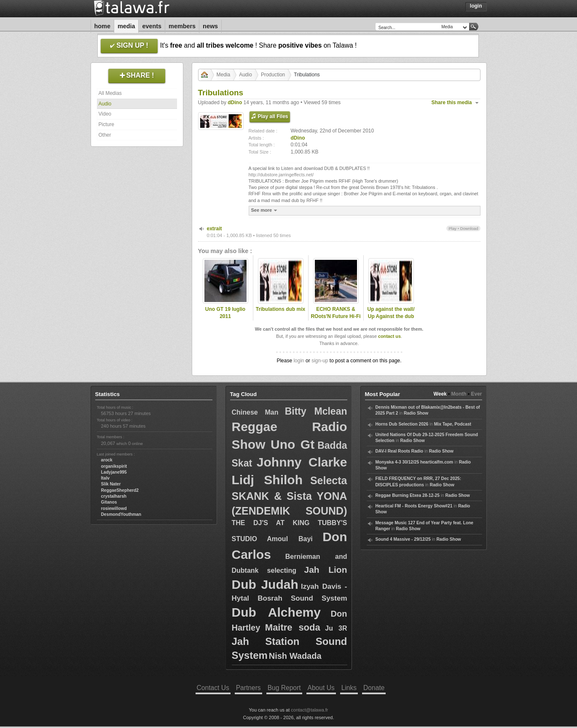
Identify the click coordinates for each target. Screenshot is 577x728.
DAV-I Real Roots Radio (400, 451)
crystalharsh (114, 496)
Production (273, 75)
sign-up (320, 361)
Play (452, 228)
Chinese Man (255, 412)
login (299, 361)
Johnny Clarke (302, 462)
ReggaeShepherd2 (120, 490)
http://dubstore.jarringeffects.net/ (281, 175)
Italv (105, 478)
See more (265, 210)
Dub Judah (265, 584)
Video (105, 114)
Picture (106, 124)
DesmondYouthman (121, 514)
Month (459, 394)
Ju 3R (336, 628)
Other (105, 135)
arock (107, 460)
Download (469, 228)
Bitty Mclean (316, 411)
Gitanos (109, 502)
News (210, 26)
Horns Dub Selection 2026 (402, 424)
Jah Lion (325, 570)
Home (102, 26)
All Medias (110, 93)
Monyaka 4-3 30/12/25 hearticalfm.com (415, 462)
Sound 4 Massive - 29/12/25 (403, 539)
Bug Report (284, 688)
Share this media (452, 102)
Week (440, 394)
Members (182, 26)
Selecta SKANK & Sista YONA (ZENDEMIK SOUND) (290, 496)
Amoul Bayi (290, 539)
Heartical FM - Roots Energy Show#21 (414, 506)
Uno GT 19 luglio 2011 (225, 313)
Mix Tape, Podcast (453, 424)
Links (349, 688)
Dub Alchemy (276, 612)
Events (152, 26)
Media (126, 26)
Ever (476, 394)
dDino (235, 102)
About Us (321, 688)
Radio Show (416, 413)
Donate (374, 688)
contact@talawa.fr (309, 710)
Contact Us (213, 688)
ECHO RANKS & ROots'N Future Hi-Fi (335, 313)
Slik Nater (111, 484)
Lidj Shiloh (267, 480)
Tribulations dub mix (280, 309)
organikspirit (114, 466)
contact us (389, 336)
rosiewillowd (114, 508)
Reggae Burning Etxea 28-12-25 (408, 495)
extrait (215, 229)
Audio (105, 104)
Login (476, 6)
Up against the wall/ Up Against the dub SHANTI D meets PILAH (391, 320)
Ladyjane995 (114, 472)
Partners (248, 688)
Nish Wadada (295, 656)
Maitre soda (293, 627)
